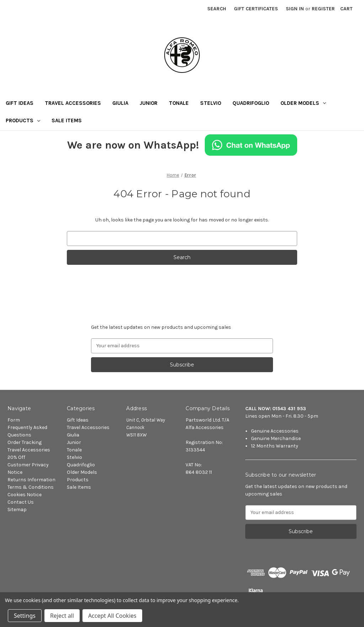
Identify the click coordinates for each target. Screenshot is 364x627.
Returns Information (31, 480)
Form (14, 420)
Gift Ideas (20, 103)
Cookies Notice (25, 495)
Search (217, 9)
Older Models (303, 103)
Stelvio (211, 103)
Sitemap (17, 510)
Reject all (62, 616)
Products (23, 120)
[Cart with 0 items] (346, 9)
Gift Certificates (256, 9)
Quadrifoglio (251, 103)
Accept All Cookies (112, 616)
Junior (149, 103)
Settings (25, 616)
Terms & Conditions (31, 487)
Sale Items (67, 120)
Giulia (120, 103)
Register (323, 9)
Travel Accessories (73, 103)
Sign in (295, 9)
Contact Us (21, 502)
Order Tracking (25, 442)
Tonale (179, 103)
